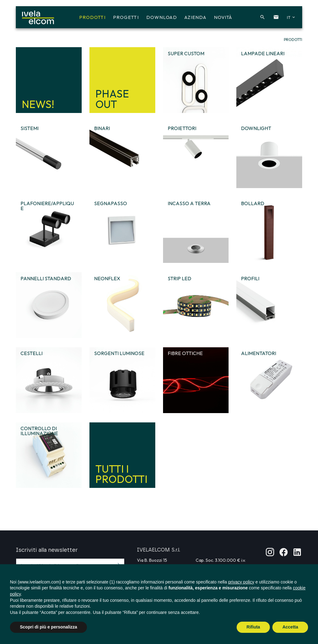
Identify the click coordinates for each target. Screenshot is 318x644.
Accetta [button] (290, 627)
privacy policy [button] (241, 582)
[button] (260, 18)
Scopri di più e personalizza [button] (48, 627)
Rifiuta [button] (253, 627)
